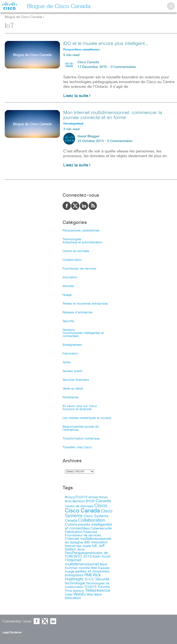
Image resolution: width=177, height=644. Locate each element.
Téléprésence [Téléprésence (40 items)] (98, 591)
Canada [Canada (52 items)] (103, 501)
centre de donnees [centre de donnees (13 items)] (79, 506)
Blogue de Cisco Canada (23, 17)
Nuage (67, 295)
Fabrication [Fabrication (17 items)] (74, 532)
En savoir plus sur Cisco (80, 406)
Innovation (70, 278)
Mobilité (68, 286)
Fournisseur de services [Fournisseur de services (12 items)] (83, 535)
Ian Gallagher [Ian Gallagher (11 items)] (74, 542)
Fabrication (70, 354)
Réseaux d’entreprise (77, 313)
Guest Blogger (88, 136)
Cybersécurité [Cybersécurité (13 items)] (101, 529)
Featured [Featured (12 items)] (90, 532)
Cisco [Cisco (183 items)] (101, 506)
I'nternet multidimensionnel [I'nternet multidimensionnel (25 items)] (88, 539)
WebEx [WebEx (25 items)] (80, 594)
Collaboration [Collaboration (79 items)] (92, 520)
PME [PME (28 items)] (88, 575)
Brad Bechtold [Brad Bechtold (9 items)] (75, 501)
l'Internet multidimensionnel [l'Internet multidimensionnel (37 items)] (82, 562)
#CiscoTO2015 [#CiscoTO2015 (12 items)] (76, 497)
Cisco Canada (88, 62)
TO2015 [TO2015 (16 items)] (90, 587)
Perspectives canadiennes (81, 231)
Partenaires (70, 398)
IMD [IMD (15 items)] (87, 542)
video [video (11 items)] (69, 595)
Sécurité (68, 321)
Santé (66, 362)
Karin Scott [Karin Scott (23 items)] (102, 557)
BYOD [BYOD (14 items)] (90, 501)
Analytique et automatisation (82, 242)
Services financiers (76, 380)
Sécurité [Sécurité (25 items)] (102, 579)
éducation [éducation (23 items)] (73, 598)
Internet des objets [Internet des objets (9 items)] (78, 546)
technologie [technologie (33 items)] (75, 583)
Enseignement (72, 345)
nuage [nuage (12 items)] (70, 572)
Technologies (72, 239)
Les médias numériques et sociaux (87, 418)
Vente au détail (73, 389)
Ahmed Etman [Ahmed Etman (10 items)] (98, 497)
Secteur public (73, 371)
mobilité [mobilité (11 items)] (84, 568)
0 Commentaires (123, 67)
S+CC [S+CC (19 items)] (89, 579)
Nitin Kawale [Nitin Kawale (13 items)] (100, 568)
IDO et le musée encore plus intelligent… (106, 44)
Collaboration (72, 260)
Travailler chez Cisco (77, 447)
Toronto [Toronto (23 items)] (104, 587)
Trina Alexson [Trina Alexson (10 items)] (75, 591)
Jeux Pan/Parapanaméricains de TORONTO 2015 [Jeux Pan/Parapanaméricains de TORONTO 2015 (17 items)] (86, 553)
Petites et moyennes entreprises (85, 304)
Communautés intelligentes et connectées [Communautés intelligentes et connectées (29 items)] (88, 526)
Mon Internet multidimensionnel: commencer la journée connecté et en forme (113, 115)
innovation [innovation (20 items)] (99, 542)
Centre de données (76, 251)
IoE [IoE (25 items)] (95, 546)
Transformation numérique (81, 439)
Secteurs (69, 330)
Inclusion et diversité (77, 409)
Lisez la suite (77, 96)
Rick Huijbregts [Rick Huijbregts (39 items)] (83, 577)
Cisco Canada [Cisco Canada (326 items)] (82, 511)
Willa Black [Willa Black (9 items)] (94, 595)
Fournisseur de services (79, 269)
